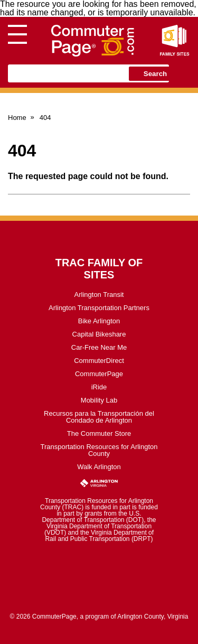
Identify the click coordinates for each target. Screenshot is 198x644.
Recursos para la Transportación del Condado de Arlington (99, 417)
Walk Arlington (99, 467)
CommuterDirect (99, 361)
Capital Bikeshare (99, 334)
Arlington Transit (99, 295)
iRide (99, 387)
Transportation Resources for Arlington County (99, 450)
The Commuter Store (99, 433)
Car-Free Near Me (99, 347)
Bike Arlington (99, 321)
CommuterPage (99, 374)
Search (155, 74)
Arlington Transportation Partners (99, 308)
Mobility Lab (99, 400)
